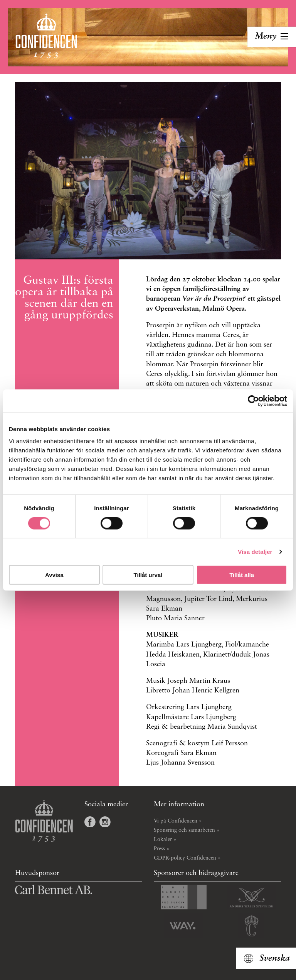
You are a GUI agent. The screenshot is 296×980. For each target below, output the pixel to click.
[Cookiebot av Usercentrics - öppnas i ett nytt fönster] (253, 401)
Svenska (275, 958)
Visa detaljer (255, 551)
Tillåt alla (242, 575)
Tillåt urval (148, 575)
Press (159, 849)
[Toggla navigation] (272, 37)
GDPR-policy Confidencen (185, 858)
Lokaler (163, 840)
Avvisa (54, 575)
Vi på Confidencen (176, 821)
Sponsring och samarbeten (184, 830)
